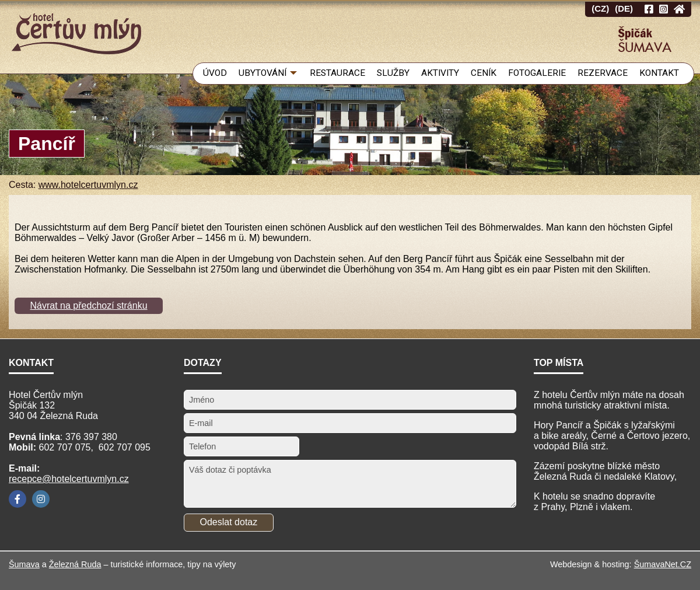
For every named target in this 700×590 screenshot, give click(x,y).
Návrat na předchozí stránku (89, 306)
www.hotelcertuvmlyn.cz (88, 185)
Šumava (24, 564)
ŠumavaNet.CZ (663, 564)
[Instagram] (41, 499)
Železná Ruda (75, 564)
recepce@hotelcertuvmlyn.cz (69, 479)
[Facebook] (17, 499)
